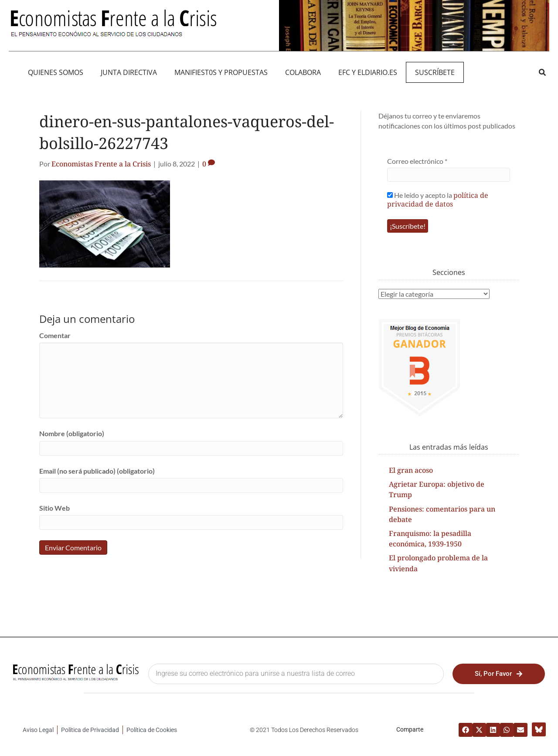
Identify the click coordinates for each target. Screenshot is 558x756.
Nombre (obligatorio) (72, 433)
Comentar (55, 335)
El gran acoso (411, 470)
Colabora (303, 72)
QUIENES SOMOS (56, 72)
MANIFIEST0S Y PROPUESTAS (221, 72)
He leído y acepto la (438, 199)
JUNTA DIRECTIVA (129, 72)
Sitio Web (54, 508)
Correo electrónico (417, 161)
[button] (542, 72)
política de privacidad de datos (438, 200)
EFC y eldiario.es (368, 72)
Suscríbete (435, 72)
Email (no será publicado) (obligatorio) (97, 471)
